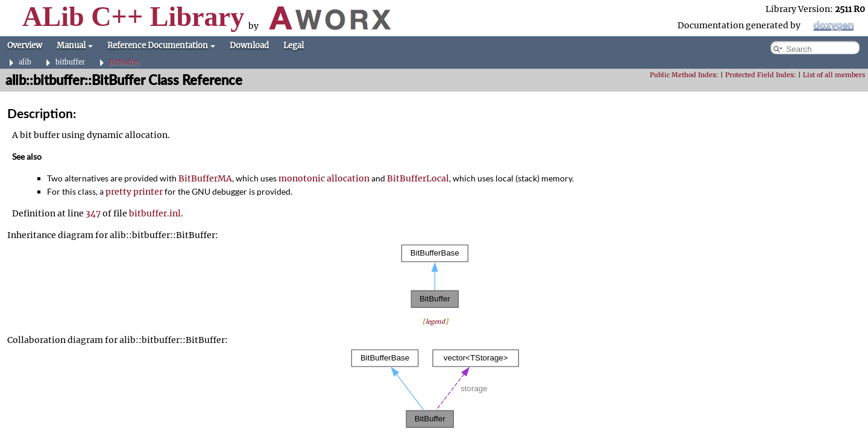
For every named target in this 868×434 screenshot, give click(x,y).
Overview (25, 46)
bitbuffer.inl (155, 213)
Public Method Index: (684, 75)
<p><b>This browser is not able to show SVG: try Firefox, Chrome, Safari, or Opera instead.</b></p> (435, 276)
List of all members (834, 75)
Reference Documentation (161, 46)
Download (249, 46)
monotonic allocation (324, 178)
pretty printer (134, 192)
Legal (294, 46)
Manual (75, 46)
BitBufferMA (205, 178)
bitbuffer (70, 62)
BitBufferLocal (418, 178)
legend (435, 322)
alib (25, 62)
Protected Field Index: (761, 75)
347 (93, 213)
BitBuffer (124, 62)
